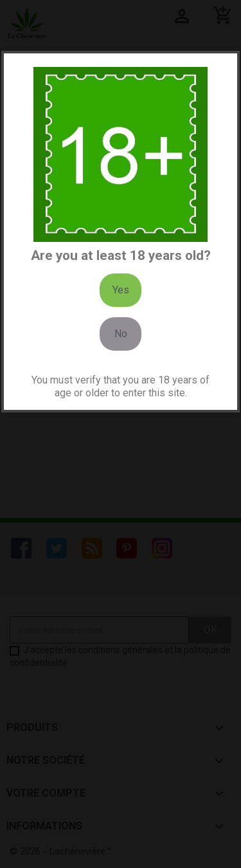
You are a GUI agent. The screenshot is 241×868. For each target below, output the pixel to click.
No (121, 334)
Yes (121, 290)
